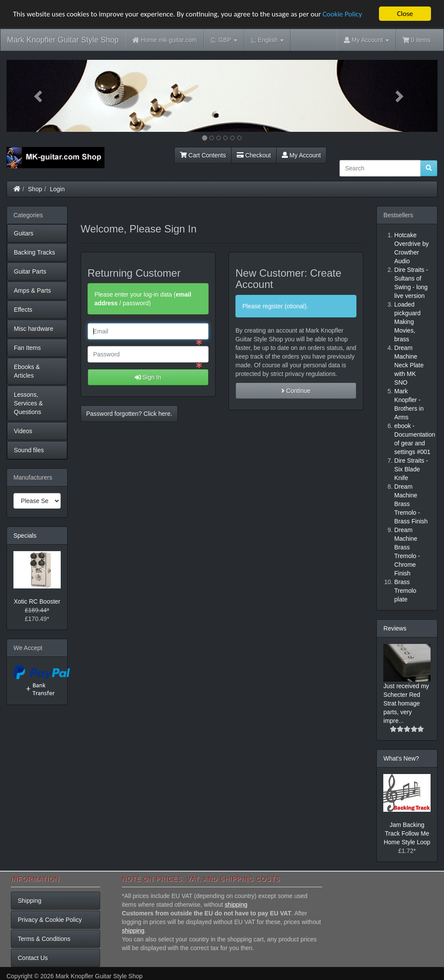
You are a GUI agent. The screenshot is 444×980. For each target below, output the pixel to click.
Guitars (24, 233)
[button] (39, 96)
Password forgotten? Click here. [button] (129, 414)
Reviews (395, 628)
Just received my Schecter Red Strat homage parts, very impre (406, 703)
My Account (301, 155)
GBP (224, 40)
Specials (25, 536)
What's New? (401, 758)
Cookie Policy (342, 14)
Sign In (148, 377)
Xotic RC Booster (37, 601)
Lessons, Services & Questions (28, 403)
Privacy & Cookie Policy (50, 920)
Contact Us (33, 958)
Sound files (29, 450)
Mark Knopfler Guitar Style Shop (63, 40)
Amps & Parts (33, 291)
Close (405, 14)
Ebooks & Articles (27, 371)
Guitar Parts (30, 271)
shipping (236, 905)
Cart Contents (203, 155)
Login (57, 189)
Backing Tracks (34, 252)
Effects (23, 310)
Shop (35, 189)
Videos (23, 431)
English (267, 40)
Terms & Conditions (44, 939)
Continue (296, 391)
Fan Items (27, 348)
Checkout (254, 155)
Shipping (30, 901)
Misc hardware (34, 329)
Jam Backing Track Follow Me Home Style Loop (407, 833)
